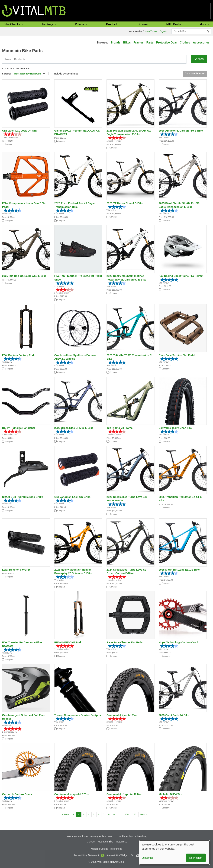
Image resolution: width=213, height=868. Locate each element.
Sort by (6, 74)
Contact (91, 842)
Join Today (151, 31)
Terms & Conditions (77, 836)
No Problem (196, 858)
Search (199, 59)
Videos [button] (80, 24)
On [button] (133, 855)
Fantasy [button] (48, 24)
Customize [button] (147, 858)
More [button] (203, 24)
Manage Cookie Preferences (106, 849)
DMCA (112, 836)
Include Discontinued (66, 74)
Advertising (141, 836)
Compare (9, 144)
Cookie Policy (125, 836)
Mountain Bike (106, 842)
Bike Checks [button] (12, 24)
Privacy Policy (98, 836)
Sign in (164, 31)
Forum (143, 24)
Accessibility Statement (86, 855)
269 (127, 814)
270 (135, 814)
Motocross (121, 842)
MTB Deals (174, 24)
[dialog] (174, 853)
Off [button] (138, 855)
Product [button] (112, 24)
